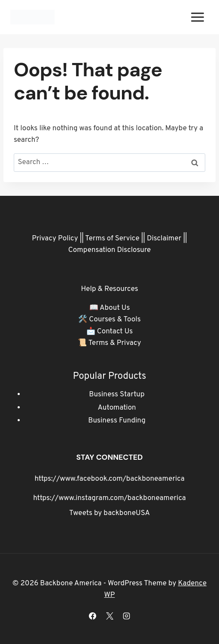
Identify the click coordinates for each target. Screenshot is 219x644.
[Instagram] (126, 616)
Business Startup (117, 395)
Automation (117, 408)
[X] (109, 616)
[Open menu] (197, 17)
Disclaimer (164, 239)
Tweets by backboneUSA (109, 513)
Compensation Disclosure (110, 250)
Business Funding (117, 421)
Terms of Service (112, 239)
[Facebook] (93, 616)
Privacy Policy (55, 239)
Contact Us (115, 332)
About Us (115, 308)
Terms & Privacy (115, 343)
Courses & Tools (115, 320)
